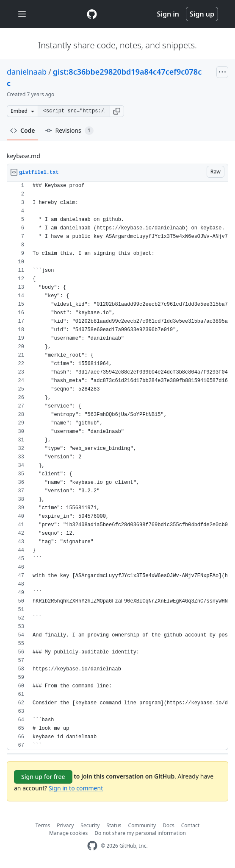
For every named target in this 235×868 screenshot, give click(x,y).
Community (142, 825)
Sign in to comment (76, 788)
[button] (117, 111)
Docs (169, 825)
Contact (190, 825)
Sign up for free (43, 777)
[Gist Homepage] (92, 14)
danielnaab (27, 72)
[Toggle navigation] (22, 14)
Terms (43, 825)
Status (114, 825)
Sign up (202, 14)
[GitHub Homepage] (92, 846)
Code (23, 130)
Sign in (168, 14)
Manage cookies (68, 833)
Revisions (69, 131)
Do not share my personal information (140, 833)
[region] (117, 466)
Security (90, 825)
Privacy (65, 825)
